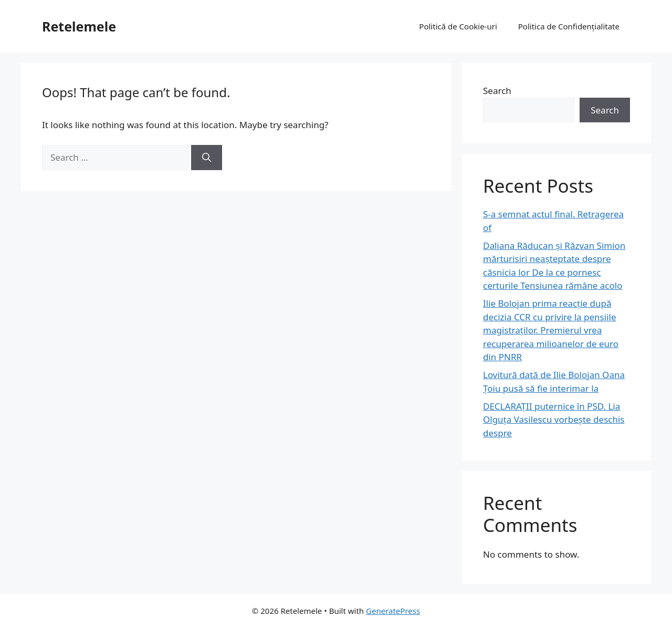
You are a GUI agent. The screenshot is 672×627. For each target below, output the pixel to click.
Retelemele (79, 26)
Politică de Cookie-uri (458, 26)
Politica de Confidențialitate (569, 26)
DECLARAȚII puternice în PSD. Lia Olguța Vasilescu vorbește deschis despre (554, 420)
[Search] (207, 158)
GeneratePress (393, 611)
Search (497, 91)
